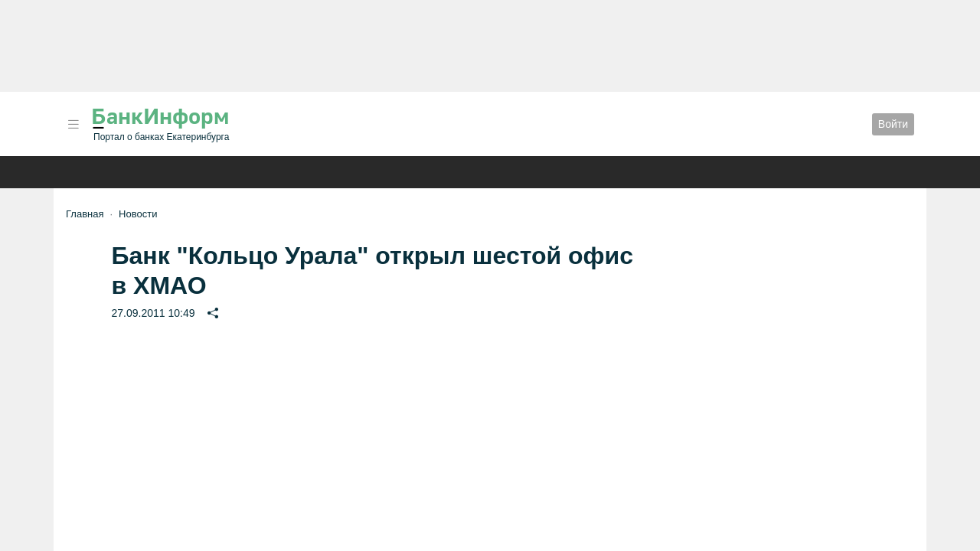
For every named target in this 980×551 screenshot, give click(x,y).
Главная (85, 214)
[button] (73, 124)
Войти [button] (893, 124)
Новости (138, 214)
